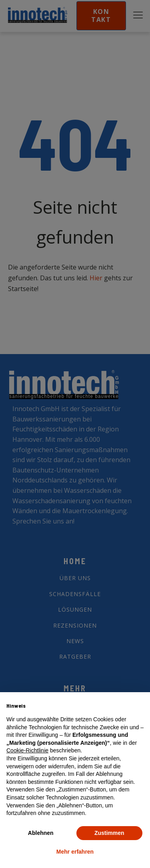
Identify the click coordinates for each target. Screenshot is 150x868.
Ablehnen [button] (41, 833)
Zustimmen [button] (109, 833)
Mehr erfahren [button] (75, 852)
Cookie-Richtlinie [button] (27, 750)
